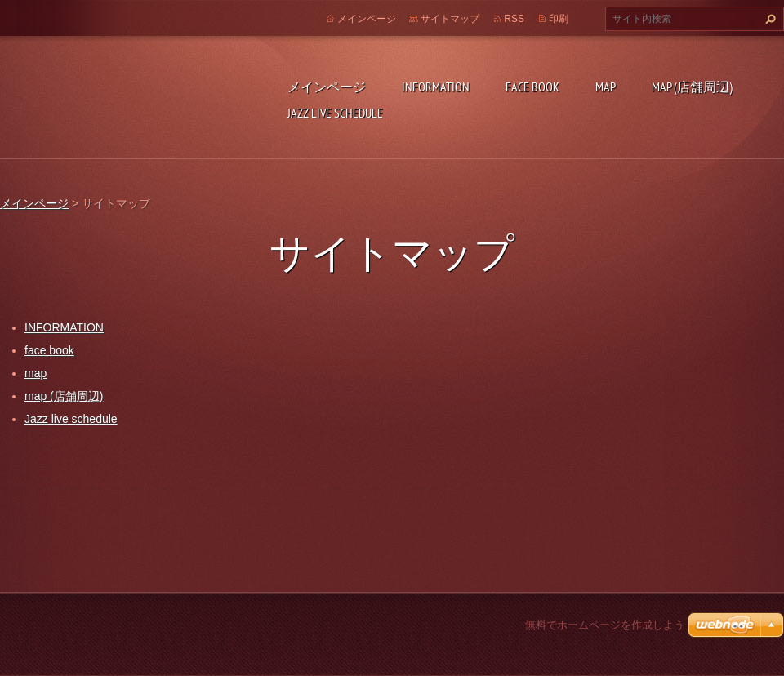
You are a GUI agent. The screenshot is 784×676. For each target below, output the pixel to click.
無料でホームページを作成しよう (605, 625)
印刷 (559, 19)
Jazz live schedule (335, 113)
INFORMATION (436, 87)
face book (532, 87)
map (606, 87)
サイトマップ (450, 19)
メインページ (327, 87)
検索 (768, 19)
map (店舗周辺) (692, 87)
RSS (514, 19)
